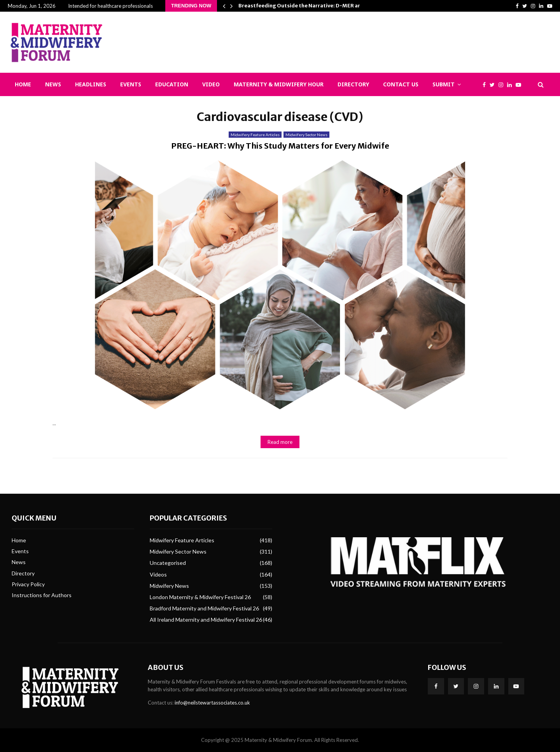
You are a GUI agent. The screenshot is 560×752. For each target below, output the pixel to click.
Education (172, 84)
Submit (444, 84)
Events (131, 84)
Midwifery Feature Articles (255, 135)
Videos (158, 574)
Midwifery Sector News (306, 135)
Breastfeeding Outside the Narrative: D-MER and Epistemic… (317, 6)
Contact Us (401, 84)
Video (211, 84)
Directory (353, 84)
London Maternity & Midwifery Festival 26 (200, 597)
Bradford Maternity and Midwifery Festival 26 (204, 608)
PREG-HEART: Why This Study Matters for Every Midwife (280, 146)
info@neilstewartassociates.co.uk (212, 703)
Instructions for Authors (42, 595)
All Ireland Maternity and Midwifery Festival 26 (206, 620)
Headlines (91, 84)
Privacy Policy (28, 584)
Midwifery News (169, 586)
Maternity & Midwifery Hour (279, 84)
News (53, 84)
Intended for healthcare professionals (110, 6)
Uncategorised (168, 563)
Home (23, 84)
